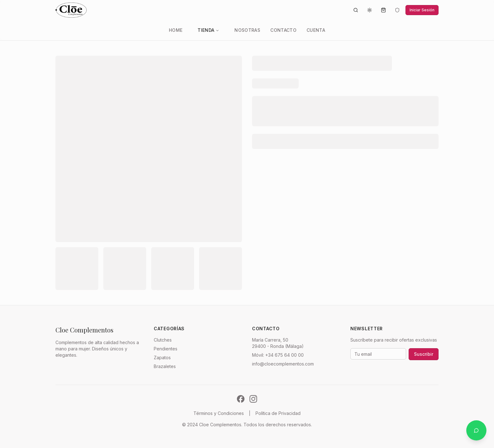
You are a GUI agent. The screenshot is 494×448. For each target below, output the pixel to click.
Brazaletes (165, 366)
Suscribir (424, 354)
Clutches (163, 340)
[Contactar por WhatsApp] (476, 430)
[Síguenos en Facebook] (241, 399)
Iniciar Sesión (422, 10)
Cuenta (316, 30)
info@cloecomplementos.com (283, 364)
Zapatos (162, 357)
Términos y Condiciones (219, 413)
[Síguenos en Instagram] (253, 399)
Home (176, 30)
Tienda (208, 30)
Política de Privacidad (278, 413)
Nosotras (247, 30)
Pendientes (166, 349)
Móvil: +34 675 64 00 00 (278, 355)
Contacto (283, 30)
